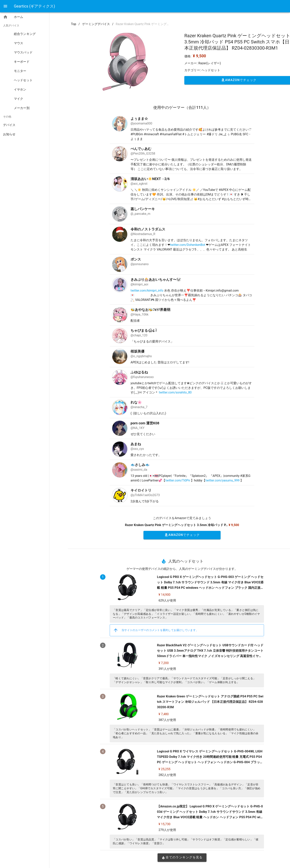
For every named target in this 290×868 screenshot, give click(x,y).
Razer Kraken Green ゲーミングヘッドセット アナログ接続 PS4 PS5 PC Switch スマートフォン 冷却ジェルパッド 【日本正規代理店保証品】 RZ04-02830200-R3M (210, 702)
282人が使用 (167, 775)
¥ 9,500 (199, 56)
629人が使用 (167, 600)
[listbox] (25, 76)
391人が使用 (167, 669)
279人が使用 (167, 830)
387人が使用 (167, 720)
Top (74, 24)
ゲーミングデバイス (96, 24)
